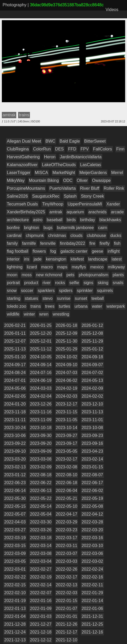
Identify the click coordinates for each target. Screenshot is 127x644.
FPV (85, 149)
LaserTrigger (19, 173)
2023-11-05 (67, 420)
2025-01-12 (92, 349)
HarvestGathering (23, 157)
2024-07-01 (15, 380)
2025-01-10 (15, 357)
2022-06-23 (15, 483)
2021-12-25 (92, 624)
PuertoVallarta (62, 188)
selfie (74, 283)
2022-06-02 (92, 491)
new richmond (49, 275)
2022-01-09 (41, 608)
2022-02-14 (41, 585)
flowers (39, 251)
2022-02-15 (15, 585)
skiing (103, 283)
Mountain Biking (44, 180)
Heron (50, 157)
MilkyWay (16, 180)
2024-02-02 (92, 396)
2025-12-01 (41, 341)
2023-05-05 (67, 451)
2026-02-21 (15, 325)
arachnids (97, 212)
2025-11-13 (15, 349)
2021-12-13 (15, 640)
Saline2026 (17, 196)
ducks (116, 236)
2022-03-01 (15, 569)
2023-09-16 (92, 443)
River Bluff (90, 188)
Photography (15, 5)
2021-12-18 (41, 632)
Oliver (82, 180)
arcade (117, 212)
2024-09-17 (15, 365)
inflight (114, 251)
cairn (103, 228)
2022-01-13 (15, 608)
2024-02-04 (41, 396)
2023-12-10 (92, 404)
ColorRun (42, 149)
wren (44, 314)
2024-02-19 (67, 388)
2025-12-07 (15, 341)
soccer (27, 291)
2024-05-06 (15, 388)
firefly (105, 243)
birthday (88, 220)
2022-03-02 (92, 561)
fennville (48, 243)
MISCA (42, 173)
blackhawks (110, 220)
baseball (55, 220)
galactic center (74, 251)
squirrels (105, 291)
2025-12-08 (92, 333)
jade (38, 259)
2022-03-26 (41, 530)
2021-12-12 (41, 640)
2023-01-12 (15, 475)
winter (29, 314)
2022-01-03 (41, 616)
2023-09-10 (15, 451)
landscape (98, 259)
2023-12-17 (67, 404)
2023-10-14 (67, 428)
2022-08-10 (67, 475)
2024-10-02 (67, 357)
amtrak (56, 212)
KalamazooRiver (22, 165)
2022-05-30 (15, 498)
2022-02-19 (41, 577)
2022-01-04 (15, 616)
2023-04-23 (92, 451)
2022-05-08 (92, 506)
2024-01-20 (15, 404)
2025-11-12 (41, 349)
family (12, 243)
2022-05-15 (15, 506)
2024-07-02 (92, 373)
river (47, 283)
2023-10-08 (92, 428)
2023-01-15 (92, 467)
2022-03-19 (15, 538)
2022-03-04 (41, 561)
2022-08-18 (41, 475)
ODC (68, 180)
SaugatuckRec (46, 196)
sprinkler (85, 291)
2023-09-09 (41, 451)
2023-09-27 (67, 435)
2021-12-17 (67, 632)
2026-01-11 (15, 333)
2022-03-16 (92, 538)
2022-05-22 (41, 498)
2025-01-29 (67, 349)
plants (118, 275)
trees (50, 306)
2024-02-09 (92, 388)
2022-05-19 (92, 498)
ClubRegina (18, 149)
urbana (81, 306)
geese (98, 251)
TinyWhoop (53, 204)
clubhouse (96, 236)
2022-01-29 (92, 593)
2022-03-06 (92, 553)
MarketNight (64, 173)
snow (12, 291)
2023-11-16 (41, 412)
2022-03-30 (41, 522)
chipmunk (35, 236)
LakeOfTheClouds (59, 165)
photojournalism (94, 275)
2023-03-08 (41, 459)
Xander (113, 204)
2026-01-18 (67, 325)
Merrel (117, 173)
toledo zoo (17, 306)
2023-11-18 (15, 412)
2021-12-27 (41, 624)
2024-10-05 (41, 357)
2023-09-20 (41, 443)
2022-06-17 (92, 483)
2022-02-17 (67, 577)
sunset (81, 298)
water (97, 306)
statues (31, 298)
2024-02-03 (67, 396)
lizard (32, 267)
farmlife (29, 243)
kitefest (77, 259)
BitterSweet (95, 141)
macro (47, 267)
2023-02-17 (67, 459)
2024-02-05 (15, 396)
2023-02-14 (92, 459)
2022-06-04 (67, 491)
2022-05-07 (15, 514)
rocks (60, 283)
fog (53, 251)
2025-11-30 (67, 341)
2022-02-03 (67, 593)
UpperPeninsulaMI (85, 204)
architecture (18, 220)
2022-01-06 (92, 608)
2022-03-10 (92, 546)
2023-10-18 (41, 428)
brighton (31, 228)
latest (117, 259)
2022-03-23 (67, 530)
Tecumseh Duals (22, 204)
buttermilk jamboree (75, 228)
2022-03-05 (15, 561)
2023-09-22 (15, 443)
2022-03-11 (67, 546)
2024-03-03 (41, 388)
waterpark (116, 306)
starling (14, 298)
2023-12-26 (41, 404)
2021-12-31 (92, 616)
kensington (56, 259)
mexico (97, 267)
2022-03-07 (67, 553)
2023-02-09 (41, 467)
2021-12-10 (67, 640)
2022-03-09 (15, 553)
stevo (47, 298)
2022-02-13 (67, 585)
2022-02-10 (15, 593)
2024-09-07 (92, 365)
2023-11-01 (92, 420)
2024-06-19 (41, 380)
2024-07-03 (67, 373)
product (31, 283)
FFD (72, 149)
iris (27, 259)
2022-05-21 (67, 498)
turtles (65, 306)
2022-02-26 (67, 569)
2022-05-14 (41, 506)
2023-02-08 (67, 467)
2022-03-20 (92, 530)
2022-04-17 (67, 514)
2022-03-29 (67, 522)
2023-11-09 (41, 420)
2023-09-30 (41, 435)
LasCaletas (91, 165)
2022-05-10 (67, 506)
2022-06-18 (67, 483)
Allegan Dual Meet (24, 141)
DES (59, 149)
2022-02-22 (15, 577)
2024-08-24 (15, 373)
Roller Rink (114, 188)
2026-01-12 (92, 325)
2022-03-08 (41, 553)
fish (117, 243)
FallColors (103, 149)
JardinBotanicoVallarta (81, 157)
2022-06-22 (41, 483)
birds (71, 220)
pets (70, 275)
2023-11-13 (92, 412)
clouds (76, 236)
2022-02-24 (92, 569)
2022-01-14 (92, 601)
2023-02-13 (15, 467)
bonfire (13, 228)
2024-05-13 (92, 380)
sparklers (46, 291)
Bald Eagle (70, 141)
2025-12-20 (41, 333)
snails (118, 283)
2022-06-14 (15, 491)
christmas (57, 236)
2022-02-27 (41, 569)
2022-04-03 (15, 522)
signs (88, 283)
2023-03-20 (15, 459)
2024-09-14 (41, 365)
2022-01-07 (67, 608)
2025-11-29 (92, 341)
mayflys (79, 267)
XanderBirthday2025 (26, 212)
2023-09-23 (92, 435)
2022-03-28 (92, 522)
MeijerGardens (93, 173)
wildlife (13, 314)
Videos (112, 10)
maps (62, 267)
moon (12, 275)
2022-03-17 (67, 538)
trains (36, 306)
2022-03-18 (41, 538)
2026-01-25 (41, 325)
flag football (18, 251)
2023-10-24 (15, 428)
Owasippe (101, 180)
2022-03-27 (15, 530)
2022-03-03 (67, 561)
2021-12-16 (92, 632)
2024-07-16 (41, 373)
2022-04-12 (92, 514)
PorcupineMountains (26, 188)
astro (38, 220)
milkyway (116, 267)
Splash (70, 196)
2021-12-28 (15, 624)
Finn (120, 149)
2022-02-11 (92, 585)
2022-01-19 (15, 601)
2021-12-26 (67, 624)
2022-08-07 (92, 475)
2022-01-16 (41, 601)
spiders (66, 291)
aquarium (75, 212)
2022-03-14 (41, 546)
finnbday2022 (72, 243)
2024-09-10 (67, 365)
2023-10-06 (15, 435)
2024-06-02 (67, 380)
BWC (50, 141)
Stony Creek (92, 196)
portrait (13, 283)
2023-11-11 (15, 420)
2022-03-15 (15, 546)
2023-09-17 (67, 443)
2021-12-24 (15, 632)
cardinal (14, 236)
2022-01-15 (67, 601)
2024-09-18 (92, 357)
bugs (48, 228)
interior (13, 259)
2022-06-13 (41, 491)
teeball (97, 298)
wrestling (61, 314)
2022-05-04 (41, 514)
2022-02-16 (92, 577)
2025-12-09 (67, 333)
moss (27, 275)
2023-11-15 (67, 412)
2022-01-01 (67, 616)
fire (92, 243)
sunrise (64, 298)
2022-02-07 (41, 593)
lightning (15, 267)
